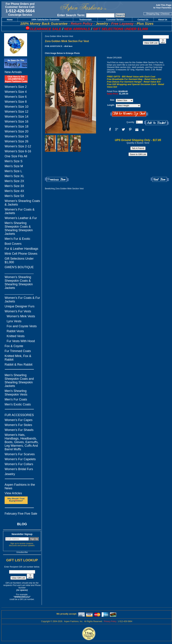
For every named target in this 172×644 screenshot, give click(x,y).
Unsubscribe (22, 552)
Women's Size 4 (16, 92)
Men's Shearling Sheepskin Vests (16, 393)
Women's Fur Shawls (19, 430)
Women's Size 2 (16, 87)
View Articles (13, 493)
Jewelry (10, 474)
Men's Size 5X (14, 196)
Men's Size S (13, 161)
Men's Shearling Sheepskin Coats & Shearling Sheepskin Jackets (19, 228)
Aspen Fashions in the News (20, 486)
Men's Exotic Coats (18, 404)
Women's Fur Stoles (18, 425)
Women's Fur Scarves (20, 454)
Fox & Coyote (14, 346)
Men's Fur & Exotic (17, 239)
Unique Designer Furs (20, 306)
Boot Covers (13, 244)
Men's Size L (13, 171)
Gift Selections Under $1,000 (19, 260)
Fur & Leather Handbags (21, 249)
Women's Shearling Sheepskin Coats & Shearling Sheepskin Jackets (19, 282)
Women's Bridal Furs (19, 469)
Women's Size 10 (16, 107)
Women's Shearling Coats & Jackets (22, 203)
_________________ (19, 272)
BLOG (22, 524)
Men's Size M (14, 166)
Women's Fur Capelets (20, 459)
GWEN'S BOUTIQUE (19, 267)
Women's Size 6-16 (18, 151)
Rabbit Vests (15, 331)
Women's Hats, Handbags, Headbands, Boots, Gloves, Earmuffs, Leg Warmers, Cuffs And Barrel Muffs (22, 442)
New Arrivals (13, 72)
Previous (57, 179)
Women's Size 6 (16, 97)
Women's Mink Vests (21, 316)
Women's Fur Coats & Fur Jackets (22, 300)
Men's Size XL (14, 176)
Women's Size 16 (16, 122)
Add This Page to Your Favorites (163, 6)
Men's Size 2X (14, 181)
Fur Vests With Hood (21, 341)
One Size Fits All (16, 156)
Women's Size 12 (16, 112)
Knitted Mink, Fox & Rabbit (18, 358)
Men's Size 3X (14, 186)
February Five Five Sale (21, 514)
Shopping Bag (153, 14)
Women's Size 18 (16, 126)
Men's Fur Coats (16, 399)
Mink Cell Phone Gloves (21, 254)
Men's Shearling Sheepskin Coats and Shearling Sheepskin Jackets (19, 381)
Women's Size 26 (16, 141)
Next (160, 179)
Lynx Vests (14, 321)
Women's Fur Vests (18, 311)
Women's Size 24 (16, 136)
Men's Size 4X (14, 191)
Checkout (165, 14)
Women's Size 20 (16, 131)
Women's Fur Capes (19, 420)
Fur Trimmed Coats (18, 351)
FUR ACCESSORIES (19, 415)
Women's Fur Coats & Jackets (20, 211)
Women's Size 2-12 (18, 146)
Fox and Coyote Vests (22, 326)
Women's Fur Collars (19, 464)
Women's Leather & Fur (21, 218)
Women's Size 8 (16, 102)
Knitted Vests (16, 336)
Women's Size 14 (16, 117)
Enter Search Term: (71, 15)
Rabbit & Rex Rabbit (19, 365)
